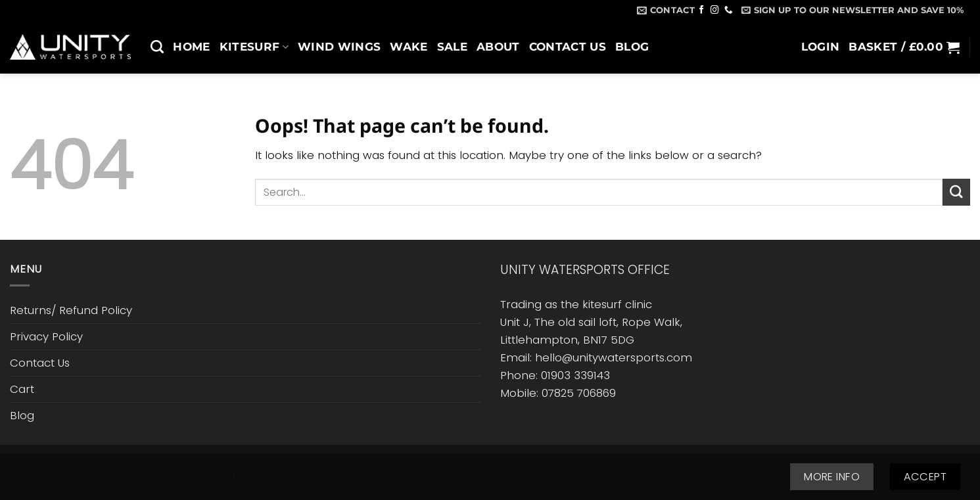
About (498, 47)
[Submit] (956, 192)
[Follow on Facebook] (702, 11)
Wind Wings (339, 47)
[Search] (157, 47)
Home (191, 47)
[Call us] (729, 11)
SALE (452, 47)
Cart (22, 389)
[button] (852, 10)
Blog (632, 47)
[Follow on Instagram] (715, 11)
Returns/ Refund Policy (71, 310)
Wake (408, 47)
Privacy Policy (46, 336)
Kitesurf (254, 47)
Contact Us (568, 47)
